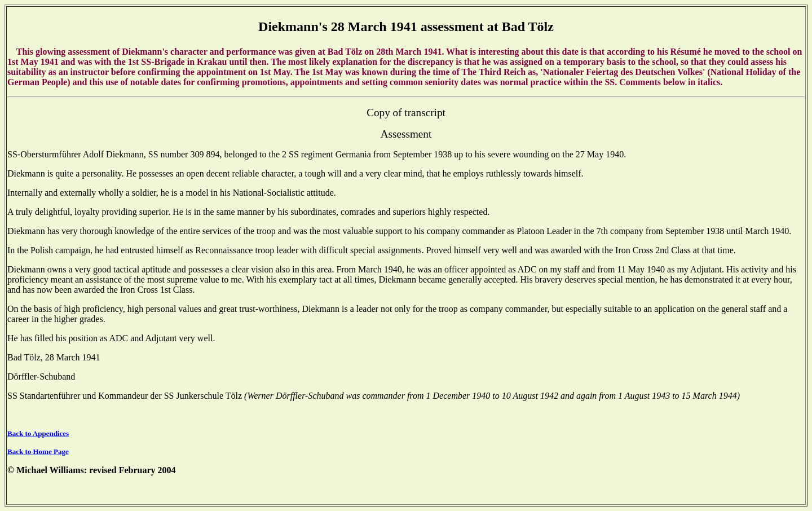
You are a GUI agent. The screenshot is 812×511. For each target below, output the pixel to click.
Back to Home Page (38, 451)
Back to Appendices (38, 433)
